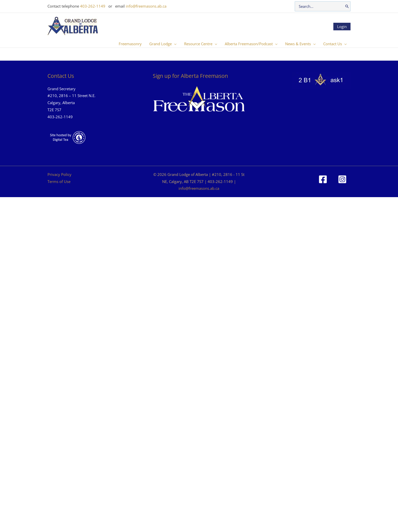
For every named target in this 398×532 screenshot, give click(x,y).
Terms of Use (59, 181)
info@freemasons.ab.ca (146, 6)
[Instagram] (342, 179)
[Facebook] (323, 179)
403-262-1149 (93, 6)
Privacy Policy (59, 174)
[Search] (347, 6)
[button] (174, 44)
